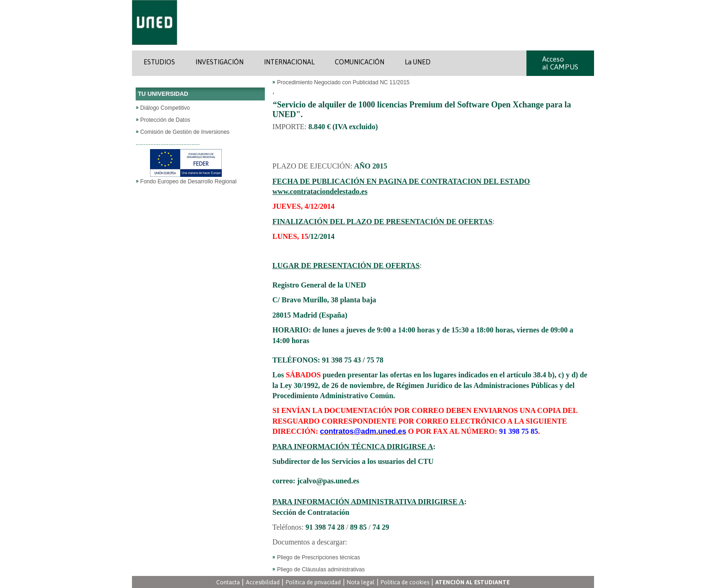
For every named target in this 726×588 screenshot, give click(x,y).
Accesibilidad (263, 582)
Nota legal (361, 582)
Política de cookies (405, 582)
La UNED (418, 62)
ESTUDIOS (159, 62)
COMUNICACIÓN (360, 62)
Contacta (228, 582)
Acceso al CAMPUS (560, 63)
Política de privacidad (313, 582)
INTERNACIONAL (289, 62)
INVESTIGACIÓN (219, 62)
